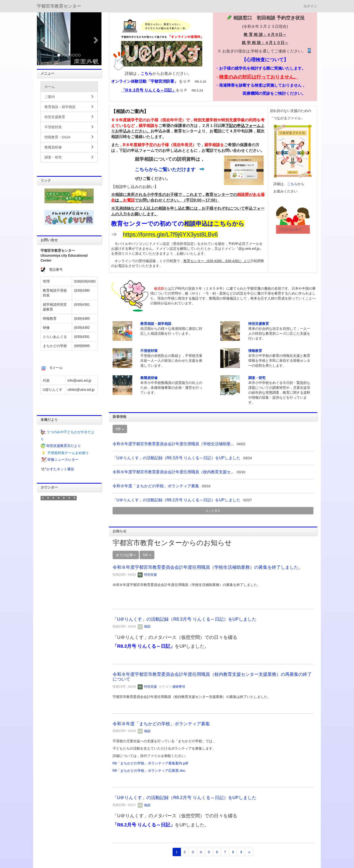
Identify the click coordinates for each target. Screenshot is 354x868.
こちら (147, 73)
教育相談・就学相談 (156, 324)
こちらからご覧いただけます (165, 169)
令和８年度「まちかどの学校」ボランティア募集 (156, 486)
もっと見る (213, 511)
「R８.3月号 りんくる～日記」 (149, 90)
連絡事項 (179, 687)
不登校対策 (149, 351)
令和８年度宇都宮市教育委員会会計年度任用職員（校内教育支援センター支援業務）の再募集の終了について (212, 677)
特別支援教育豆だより (64, 446)
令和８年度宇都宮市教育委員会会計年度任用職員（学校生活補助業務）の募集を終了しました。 (208, 567)
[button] (42, 39)
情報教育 (255, 351)
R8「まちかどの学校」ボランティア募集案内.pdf (150, 763)
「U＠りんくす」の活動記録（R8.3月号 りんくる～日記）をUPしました (177, 458)
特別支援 (147, 575)
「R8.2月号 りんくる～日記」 (144, 825)
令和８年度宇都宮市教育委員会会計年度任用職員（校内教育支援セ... (173, 472)
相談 (144, 626)
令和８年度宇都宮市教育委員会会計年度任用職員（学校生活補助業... (173, 444)
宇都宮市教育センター (59, 6)
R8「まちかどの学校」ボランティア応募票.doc (149, 771)
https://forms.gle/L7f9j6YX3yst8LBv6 (170, 234)
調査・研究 (257, 378)
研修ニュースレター (63, 459)
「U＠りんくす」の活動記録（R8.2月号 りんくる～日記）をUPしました (177, 500)
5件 (120, 429)
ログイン (310, 6)
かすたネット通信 (60, 469)
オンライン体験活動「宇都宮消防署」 (145, 81)
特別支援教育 (259, 324)
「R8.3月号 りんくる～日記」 (144, 646)
